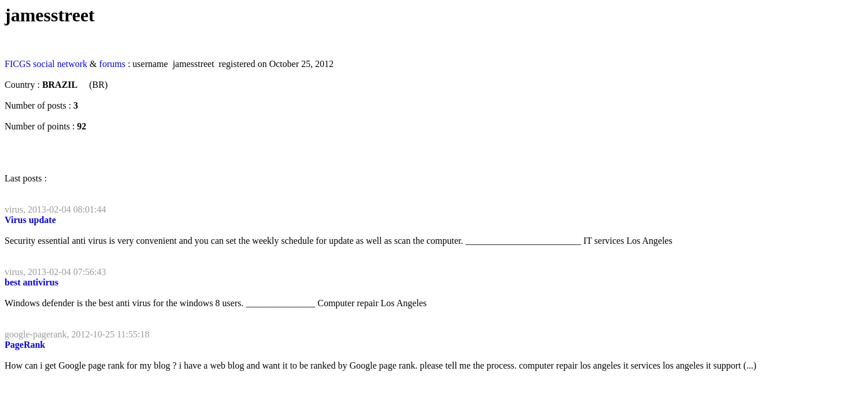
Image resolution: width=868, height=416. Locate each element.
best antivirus (31, 282)
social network (60, 64)
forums (112, 64)
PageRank (25, 345)
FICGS (18, 64)
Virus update (30, 220)
